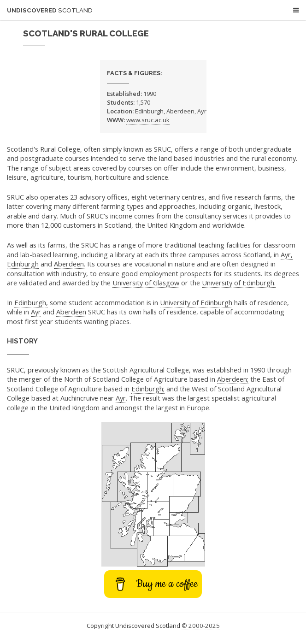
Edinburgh (23, 264)
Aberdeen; (233, 379)
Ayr (36, 312)
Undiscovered (50, 10)
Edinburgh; (148, 389)
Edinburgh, (31, 302)
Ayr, (287, 254)
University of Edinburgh (196, 302)
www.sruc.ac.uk (148, 120)
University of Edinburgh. (239, 283)
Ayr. (121, 398)
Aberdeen (71, 312)
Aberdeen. (70, 264)
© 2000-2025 (201, 626)
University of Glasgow (146, 283)
